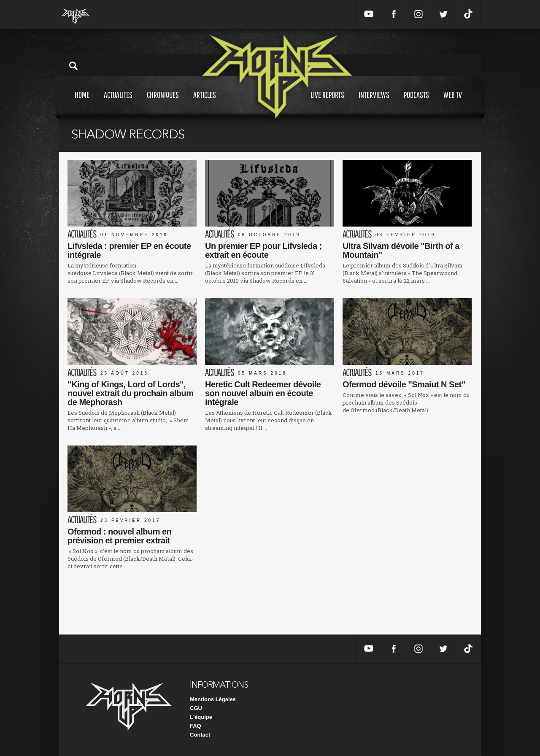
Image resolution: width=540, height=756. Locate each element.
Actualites (118, 103)
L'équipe (201, 717)
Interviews (374, 103)
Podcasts (416, 103)
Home (82, 103)
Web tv (453, 103)
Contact (200, 735)
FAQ (196, 726)
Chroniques (163, 103)
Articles (205, 103)
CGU (196, 708)
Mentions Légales (213, 699)
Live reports (327, 103)
